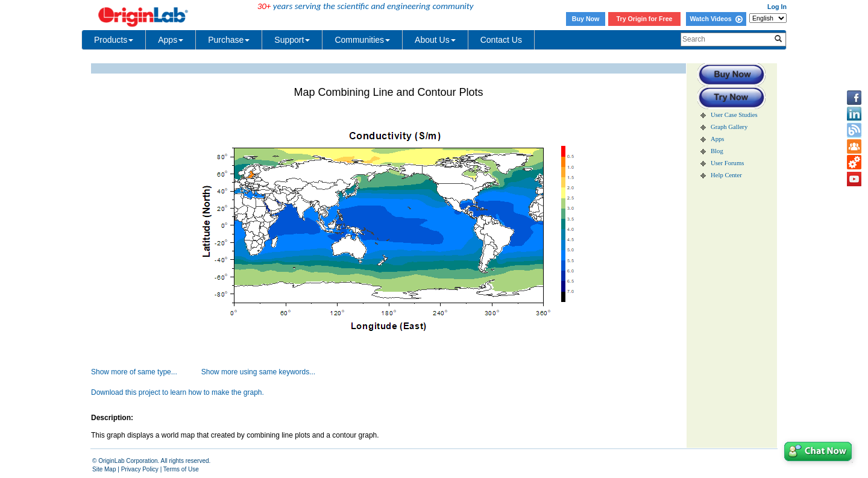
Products (114, 40)
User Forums (727, 163)
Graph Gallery (729, 127)
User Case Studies (734, 115)
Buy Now (586, 19)
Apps (171, 40)
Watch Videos (716, 19)
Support (292, 40)
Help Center (726, 175)
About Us (435, 40)
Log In (777, 7)
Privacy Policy (140, 469)
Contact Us (501, 40)
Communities (362, 40)
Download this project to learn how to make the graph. (178, 392)
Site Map (104, 469)
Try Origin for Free (645, 19)
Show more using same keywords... (258, 372)
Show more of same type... (134, 372)
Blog (717, 151)
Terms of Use (181, 469)
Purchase (229, 40)
